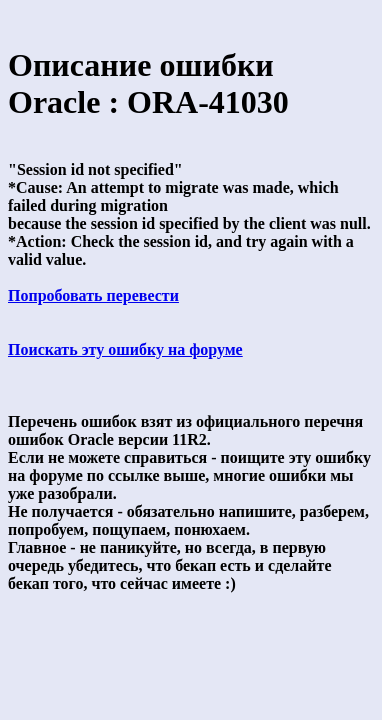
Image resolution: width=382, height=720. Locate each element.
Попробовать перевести (93, 295)
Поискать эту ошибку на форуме (125, 349)
